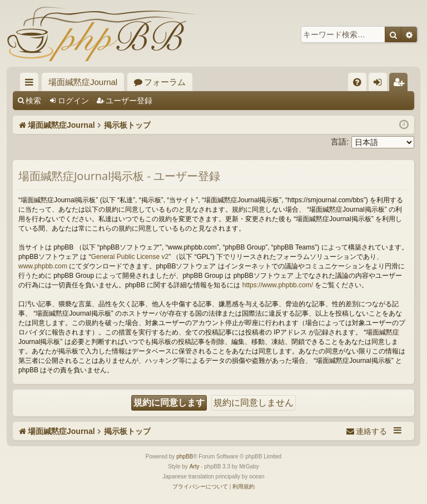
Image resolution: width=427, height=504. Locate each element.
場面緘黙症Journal (83, 82)
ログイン (73, 101)
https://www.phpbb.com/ (278, 285)
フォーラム (165, 82)
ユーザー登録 (129, 101)
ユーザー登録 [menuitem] (401, 84)
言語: (340, 142)
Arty (195, 466)
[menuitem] (357, 82)
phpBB (185, 456)
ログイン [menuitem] (381, 84)
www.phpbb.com (43, 266)
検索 (33, 101)
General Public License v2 (130, 257)
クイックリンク (31, 84)
